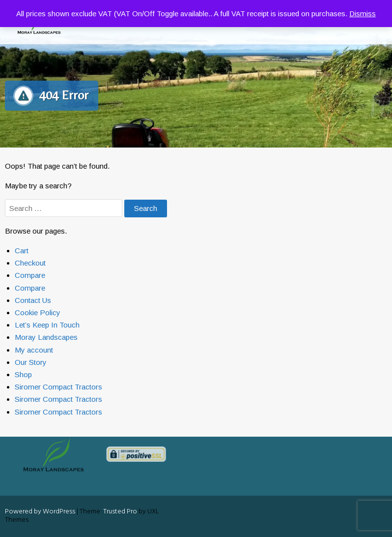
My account (34, 350)
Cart (22, 251)
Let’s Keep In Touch (47, 325)
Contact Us (33, 300)
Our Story (31, 362)
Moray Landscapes (46, 337)
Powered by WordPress (40, 512)
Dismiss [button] (363, 14)
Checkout (30, 263)
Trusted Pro (120, 512)
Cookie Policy (38, 313)
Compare (30, 275)
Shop (23, 374)
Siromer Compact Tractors (58, 387)
